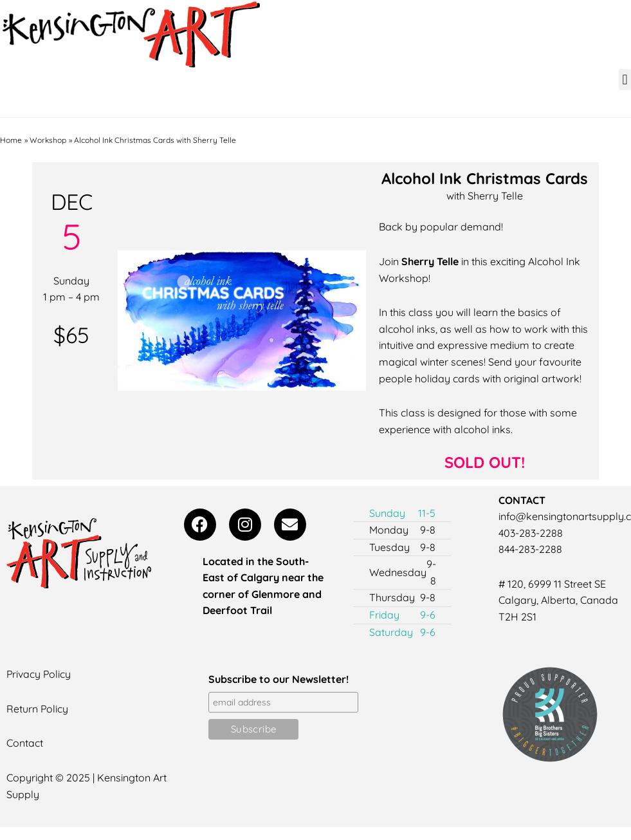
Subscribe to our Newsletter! (279, 679)
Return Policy (38, 709)
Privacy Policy (39, 674)
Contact (25, 743)
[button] (625, 79)
